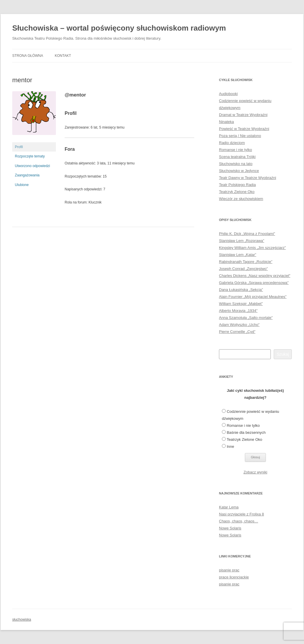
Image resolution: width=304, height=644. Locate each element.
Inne (230, 446)
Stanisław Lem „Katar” (238, 255)
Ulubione (22, 185)
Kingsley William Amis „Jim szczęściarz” (252, 248)
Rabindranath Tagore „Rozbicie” (246, 262)
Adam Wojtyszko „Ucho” (239, 325)
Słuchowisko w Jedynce (239, 171)
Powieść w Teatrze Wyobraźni (244, 129)
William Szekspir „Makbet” (241, 304)
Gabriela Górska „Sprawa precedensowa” (254, 283)
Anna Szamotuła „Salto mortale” (246, 318)
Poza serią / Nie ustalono (240, 136)
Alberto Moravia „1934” (238, 311)
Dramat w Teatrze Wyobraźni (243, 115)
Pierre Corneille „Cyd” (237, 332)
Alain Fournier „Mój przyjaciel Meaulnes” (253, 297)
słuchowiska (22, 620)
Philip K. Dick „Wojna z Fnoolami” (247, 234)
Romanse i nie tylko (235, 150)
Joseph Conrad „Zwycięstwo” (243, 269)
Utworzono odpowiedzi (32, 166)
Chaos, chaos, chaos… (238, 521)
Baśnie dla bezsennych (246, 432)
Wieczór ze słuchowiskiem (241, 199)
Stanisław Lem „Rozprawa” (242, 241)
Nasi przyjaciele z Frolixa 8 (242, 514)
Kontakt (63, 56)
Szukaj (283, 354)
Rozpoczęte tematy (30, 156)
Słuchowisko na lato (236, 164)
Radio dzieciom (232, 143)
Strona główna (28, 56)
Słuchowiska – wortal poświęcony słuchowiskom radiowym (119, 28)
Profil (19, 147)
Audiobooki (228, 94)
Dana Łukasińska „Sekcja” (241, 290)
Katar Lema (229, 507)
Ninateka (226, 122)
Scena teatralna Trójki (237, 157)
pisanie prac (229, 570)
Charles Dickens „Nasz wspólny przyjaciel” (255, 276)
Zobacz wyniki (255, 472)
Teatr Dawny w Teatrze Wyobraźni (248, 178)
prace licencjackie (234, 577)
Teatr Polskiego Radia (237, 185)
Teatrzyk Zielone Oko (237, 192)
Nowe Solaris (230, 528)
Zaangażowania (27, 175)
